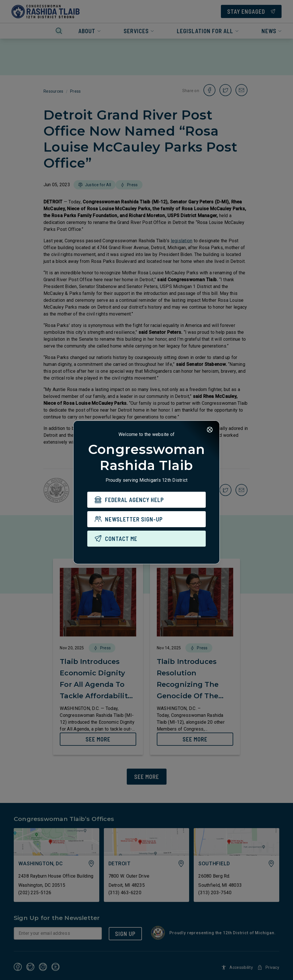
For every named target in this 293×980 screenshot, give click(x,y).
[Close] (210, 430)
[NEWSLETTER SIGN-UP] (146, 519)
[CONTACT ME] (146, 539)
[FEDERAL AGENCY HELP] (146, 500)
